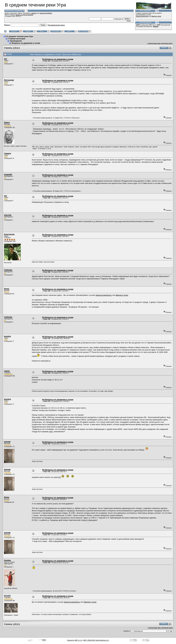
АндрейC (8, 174)
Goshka (7, 560)
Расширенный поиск (56, 25)
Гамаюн (8, 153)
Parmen (156, 26)
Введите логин (156, 16)
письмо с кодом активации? (25, 15)
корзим (7, 442)
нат (6, 59)
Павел (7, 122)
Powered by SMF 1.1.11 (74, 640)
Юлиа (7, 289)
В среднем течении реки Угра (20, 36)
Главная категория (17, 39)
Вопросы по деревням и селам (26, 43)
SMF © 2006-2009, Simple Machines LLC (96, 640)
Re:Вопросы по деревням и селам (58, 59)
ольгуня (8, 215)
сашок (7, 371)
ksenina (7, 336)
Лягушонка (9, 80)
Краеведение (16, 41)
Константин (9, 234)
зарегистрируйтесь (46, 13)
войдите (34, 13)
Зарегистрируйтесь (142, 16)
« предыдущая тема (154, 43)
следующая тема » (167, 43)
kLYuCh (7, 596)
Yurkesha (8, 270)
